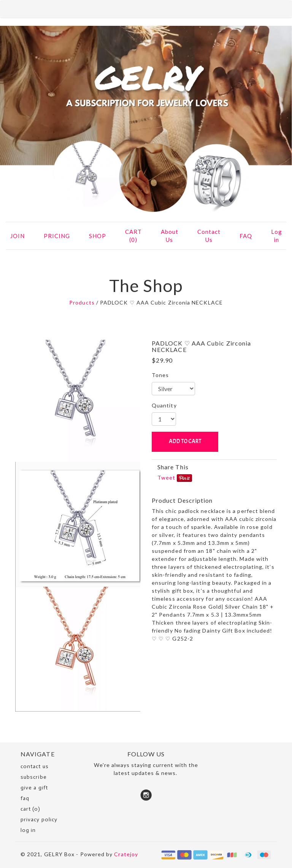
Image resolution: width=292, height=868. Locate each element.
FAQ (246, 236)
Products (82, 302)
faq (25, 798)
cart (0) (30, 809)
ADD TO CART (185, 441)
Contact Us (209, 236)
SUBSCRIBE (34, 777)
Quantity (164, 405)
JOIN (17, 236)
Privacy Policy (39, 820)
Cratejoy (126, 854)
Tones (160, 375)
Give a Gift (34, 788)
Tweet (166, 477)
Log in (277, 236)
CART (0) (133, 236)
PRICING (57, 236)
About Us (170, 236)
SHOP (98, 236)
